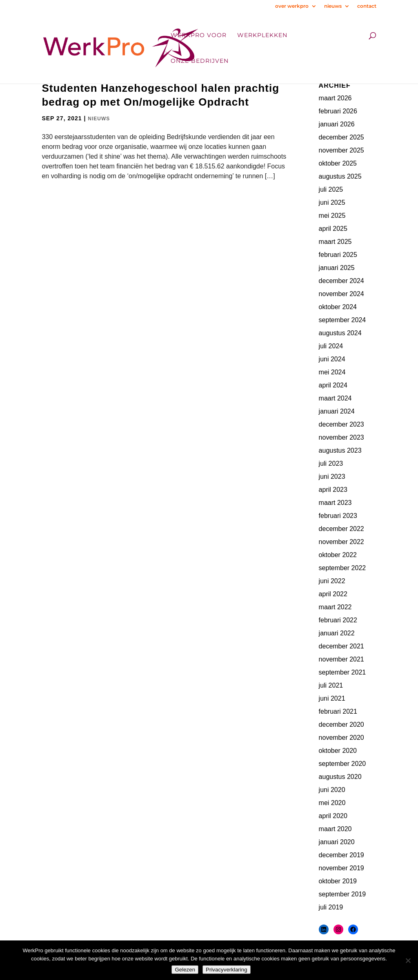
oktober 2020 (338, 751)
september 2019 (342, 894)
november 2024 (341, 294)
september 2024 (342, 320)
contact (367, 6)
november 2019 (341, 868)
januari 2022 (337, 633)
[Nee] (408, 960)
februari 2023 (338, 516)
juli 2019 (331, 907)
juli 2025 (331, 189)
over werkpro (292, 6)
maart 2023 (335, 503)
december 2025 (341, 137)
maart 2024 (335, 398)
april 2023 (333, 490)
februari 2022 (338, 620)
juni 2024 (332, 359)
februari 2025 (338, 255)
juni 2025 (332, 202)
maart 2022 (335, 607)
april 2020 (333, 816)
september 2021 (342, 672)
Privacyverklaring (226, 970)
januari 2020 (337, 842)
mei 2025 (332, 216)
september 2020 (342, 764)
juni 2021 (332, 698)
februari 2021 (338, 711)
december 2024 (341, 281)
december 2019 (341, 855)
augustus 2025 (340, 176)
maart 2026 (335, 98)
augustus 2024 (340, 333)
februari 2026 (338, 111)
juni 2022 (332, 581)
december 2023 (341, 424)
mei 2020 (332, 803)
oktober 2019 (338, 881)
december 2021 (341, 646)
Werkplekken (262, 35)
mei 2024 (332, 372)
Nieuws (99, 119)
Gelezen (185, 970)
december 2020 (341, 724)
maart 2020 (335, 829)
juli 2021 (331, 685)
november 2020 (341, 738)
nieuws (333, 6)
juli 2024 (331, 346)
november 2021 (341, 659)
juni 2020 (332, 790)
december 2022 (341, 529)
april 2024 (333, 385)
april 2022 (333, 594)
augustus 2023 (340, 450)
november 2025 (341, 150)
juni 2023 (332, 477)
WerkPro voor (199, 35)
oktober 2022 (338, 555)
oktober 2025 (338, 163)
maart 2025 (335, 242)
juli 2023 (331, 463)
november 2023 (341, 437)
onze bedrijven (200, 61)
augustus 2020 (340, 777)
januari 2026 (337, 124)
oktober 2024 (338, 307)
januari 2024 (337, 411)
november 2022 (341, 542)
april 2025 (333, 229)
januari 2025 (337, 268)
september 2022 (342, 568)
